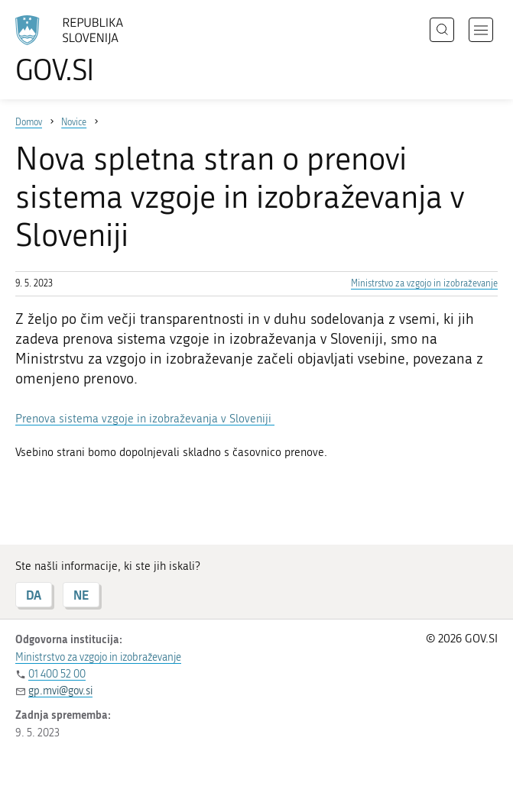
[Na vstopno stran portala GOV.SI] (92, 50)
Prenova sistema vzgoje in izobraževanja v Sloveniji (145, 419)
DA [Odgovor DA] (34, 595)
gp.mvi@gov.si (60, 691)
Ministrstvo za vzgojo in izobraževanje (424, 283)
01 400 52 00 (57, 674)
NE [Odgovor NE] (81, 595)
